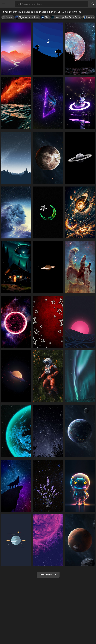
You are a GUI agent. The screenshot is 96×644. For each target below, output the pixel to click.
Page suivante (48, 575)
